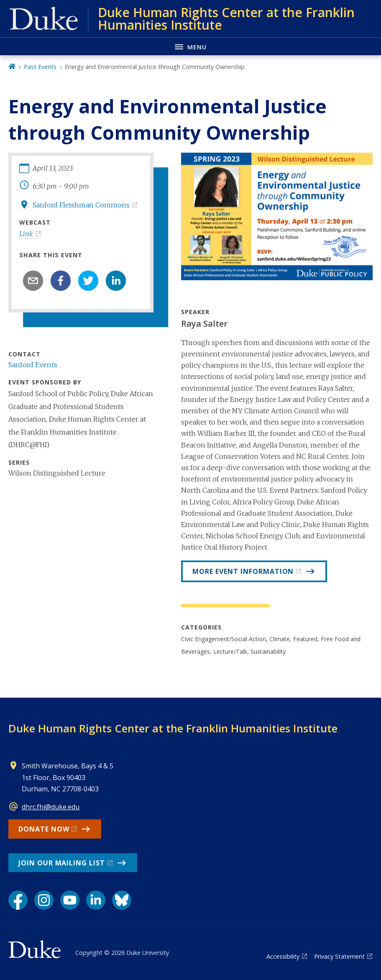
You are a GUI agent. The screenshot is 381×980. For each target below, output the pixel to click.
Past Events (40, 67)
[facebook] (61, 281)
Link (26, 234)
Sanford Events (33, 365)
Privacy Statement (339, 956)
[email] (33, 281)
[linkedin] (116, 281)
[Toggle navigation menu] (190, 46)
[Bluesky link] (122, 900)
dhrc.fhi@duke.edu (51, 807)
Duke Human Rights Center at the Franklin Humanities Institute (173, 728)
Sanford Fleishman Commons (81, 205)
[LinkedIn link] (96, 900)
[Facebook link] (18, 900)
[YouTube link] (70, 900)
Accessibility (283, 956)
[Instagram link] (44, 900)
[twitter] (88, 281)
